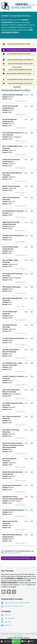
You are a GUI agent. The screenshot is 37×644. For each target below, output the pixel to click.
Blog (24, 641)
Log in (29, 5)
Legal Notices (18, 636)
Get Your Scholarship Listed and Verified (17, 603)
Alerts (31, 641)
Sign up (34, 5)
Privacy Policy (5, 634)
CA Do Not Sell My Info (17, 634)
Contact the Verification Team (14, 606)
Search (8, 641)
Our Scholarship (10, 618)
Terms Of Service (30, 634)
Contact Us (8, 625)
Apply (26, 95)
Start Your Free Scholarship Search (18, 558)
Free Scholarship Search (12, 553)
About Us (8, 615)
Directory (16, 641)
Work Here (8, 622)
